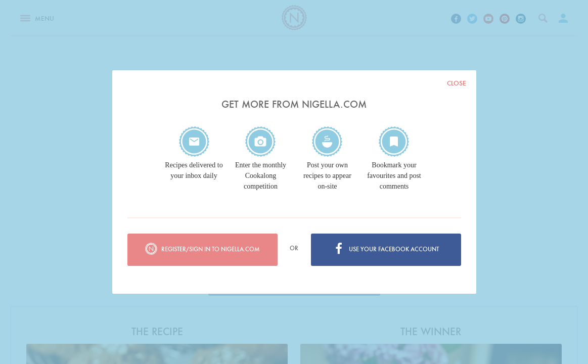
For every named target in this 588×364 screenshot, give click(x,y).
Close (457, 83)
